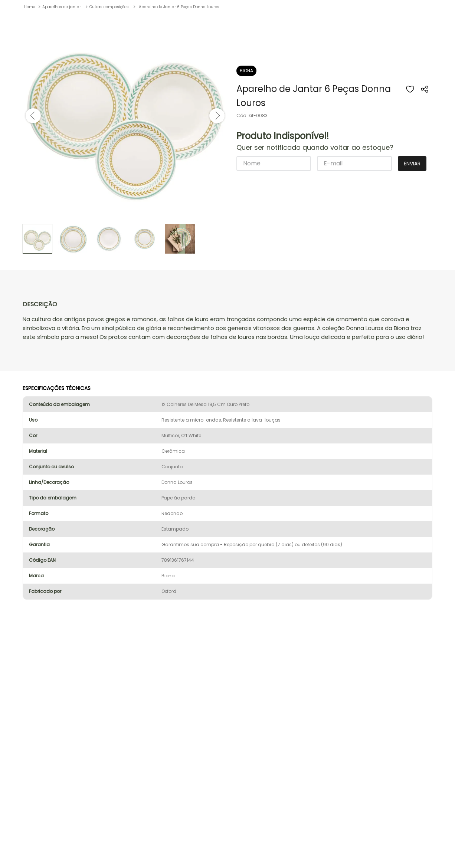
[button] (425, 97)
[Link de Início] (30, 7)
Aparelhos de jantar (62, 7)
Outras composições (109, 7)
